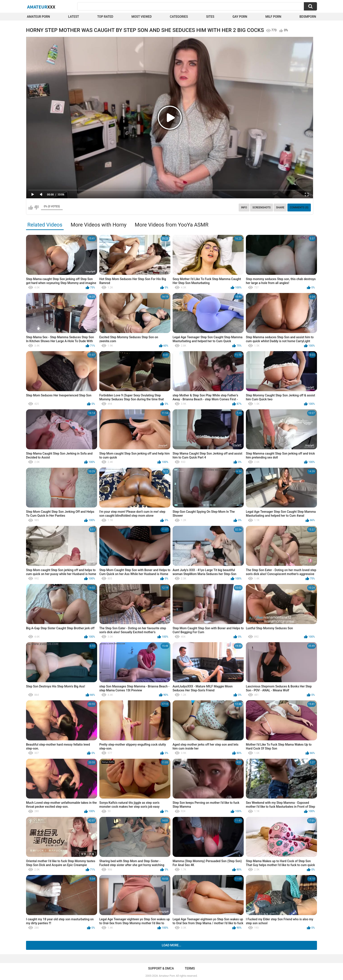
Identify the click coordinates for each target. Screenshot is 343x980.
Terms (190, 968)
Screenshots (262, 208)
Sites (210, 17)
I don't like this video (36, 208)
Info (244, 208)
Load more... (172, 945)
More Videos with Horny (99, 225)
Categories (179, 17)
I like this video (31, 208)
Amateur (41, 7)
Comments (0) (299, 208)
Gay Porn (240, 17)
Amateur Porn (38, 17)
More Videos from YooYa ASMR (172, 225)
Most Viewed (142, 17)
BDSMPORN (308, 17)
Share (280, 208)
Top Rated (105, 17)
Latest (74, 17)
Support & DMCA (161, 968)
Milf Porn (273, 17)
